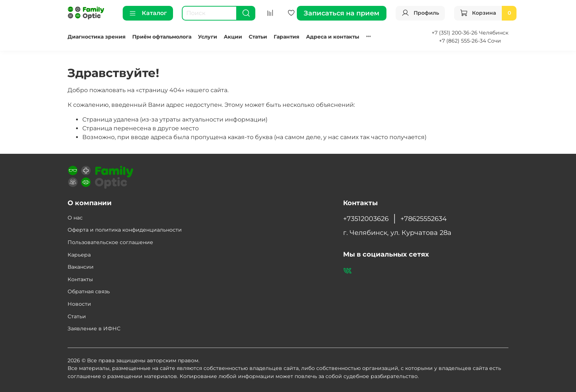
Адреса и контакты (333, 37)
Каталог (148, 13)
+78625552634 (424, 219)
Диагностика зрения (97, 37)
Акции (233, 37)
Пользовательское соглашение (110, 242)
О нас (75, 218)
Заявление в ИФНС (94, 329)
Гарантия (287, 37)
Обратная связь (89, 291)
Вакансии (81, 267)
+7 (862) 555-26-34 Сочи (470, 41)
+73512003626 (366, 219)
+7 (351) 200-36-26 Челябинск (470, 33)
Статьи (258, 37)
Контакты (80, 279)
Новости (79, 304)
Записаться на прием (342, 13)
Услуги (208, 37)
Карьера (79, 255)
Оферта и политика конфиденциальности (125, 230)
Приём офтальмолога (162, 37)
